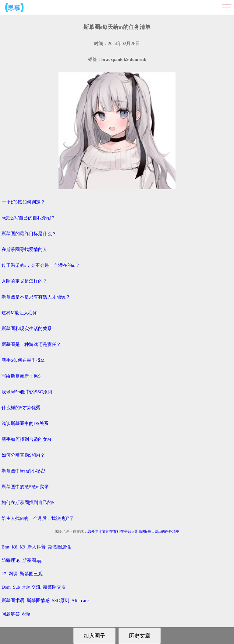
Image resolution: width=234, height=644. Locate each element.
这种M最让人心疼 (19, 313)
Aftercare (80, 600)
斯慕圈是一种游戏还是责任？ (31, 344)
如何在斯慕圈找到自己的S (28, 503)
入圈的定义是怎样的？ (24, 281)
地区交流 (31, 587)
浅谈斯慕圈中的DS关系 (25, 423)
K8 (14, 547)
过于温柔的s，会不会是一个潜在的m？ (41, 265)
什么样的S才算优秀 (21, 408)
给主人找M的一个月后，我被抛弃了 (38, 518)
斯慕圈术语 (13, 600)
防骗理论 (11, 560)
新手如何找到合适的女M (26, 439)
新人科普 (37, 547)
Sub (17, 587)
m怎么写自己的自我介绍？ (28, 218)
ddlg (26, 614)
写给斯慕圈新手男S (21, 376)
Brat (5, 547)
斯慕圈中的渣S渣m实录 (25, 487)
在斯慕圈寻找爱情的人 (24, 249)
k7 (4, 574)
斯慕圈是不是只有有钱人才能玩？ (36, 297)
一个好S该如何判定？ (23, 202)
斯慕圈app (32, 560)
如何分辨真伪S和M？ (23, 455)
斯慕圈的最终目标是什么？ (29, 234)
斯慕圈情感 (38, 600)
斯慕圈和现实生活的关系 (27, 329)
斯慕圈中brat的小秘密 (23, 471)
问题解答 (11, 614)
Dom (6, 587)
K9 (22, 547)
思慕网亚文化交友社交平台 (109, 531)
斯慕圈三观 (31, 574)
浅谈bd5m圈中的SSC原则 (27, 392)
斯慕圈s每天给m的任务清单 (157, 531)
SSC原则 (60, 600)
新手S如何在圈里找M (23, 360)
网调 (13, 574)
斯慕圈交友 (54, 587)
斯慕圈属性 (60, 547)
